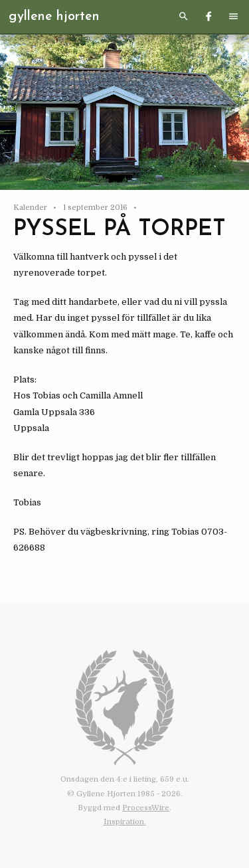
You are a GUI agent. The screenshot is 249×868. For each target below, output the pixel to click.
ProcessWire (146, 808)
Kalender (31, 208)
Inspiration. (125, 822)
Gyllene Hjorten (54, 17)
